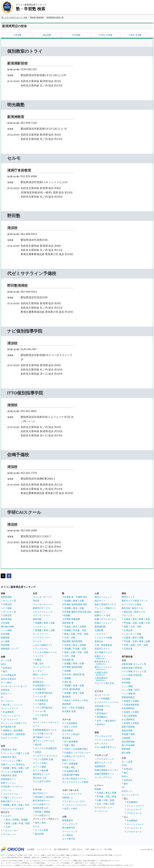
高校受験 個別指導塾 (72, 641)
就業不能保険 (128, 727)
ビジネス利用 (42, 830)
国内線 (38, 812)
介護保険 (126, 738)
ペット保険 (6, 630)
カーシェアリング (42, 667)
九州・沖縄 (70, 638)
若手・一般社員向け (107, 721)
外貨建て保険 (128, 734)
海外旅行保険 (7, 627)
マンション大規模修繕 (12, 772)
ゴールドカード (11, 719)
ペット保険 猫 (128, 694)
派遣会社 (99, 641)
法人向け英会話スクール (74, 779)
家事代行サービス (42, 608)
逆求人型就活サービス (105, 604)
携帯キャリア (128, 597)
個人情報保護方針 (62, 849)
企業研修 (99, 710)
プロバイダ (127, 615)
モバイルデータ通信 (131, 604)
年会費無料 (8, 712)
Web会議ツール (102, 706)
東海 (14, 768)
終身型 (127, 701)
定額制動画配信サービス (45, 730)
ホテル (36, 826)
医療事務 (73, 742)
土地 (27, 753)
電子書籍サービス (42, 737)
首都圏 (6, 768)
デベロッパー (9, 834)
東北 (8, 820)
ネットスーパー (40, 634)
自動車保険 (6, 597)
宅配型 (38, 660)
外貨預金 (5, 690)
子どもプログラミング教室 (75, 782)
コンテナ (39, 656)
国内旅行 (39, 797)
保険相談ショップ (9, 649)
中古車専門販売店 (44, 693)
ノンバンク (17, 705)
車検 (35, 719)
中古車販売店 (39, 689)
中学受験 (76, 35)
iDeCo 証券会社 (8, 679)
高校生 (68, 700)
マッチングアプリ (103, 777)
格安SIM (128, 612)
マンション (8, 753)
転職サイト (100, 612)
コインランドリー (42, 615)
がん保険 (5, 641)
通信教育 (66, 697)
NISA (3, 664)
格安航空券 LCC (41, 808)
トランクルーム (40, 649)
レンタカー (38, 671)
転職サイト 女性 (103, 615)
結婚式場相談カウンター (107, 770)
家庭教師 (66, 704)
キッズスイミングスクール (74, 805)
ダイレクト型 (9, 601)
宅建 (66, 745)
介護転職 (99, 630)
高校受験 (47, 35)
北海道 (68, 627)
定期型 (136, 701)
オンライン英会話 (71, 734)
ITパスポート (79, 756)
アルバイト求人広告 (104, 683)
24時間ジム (68, 798)
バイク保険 (6, 608)
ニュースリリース (44, 849)
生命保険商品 (128, 708)
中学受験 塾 (68, 660)
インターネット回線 (131, 634)
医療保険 (5, 638)
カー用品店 (68, 835)
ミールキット (39, 627)
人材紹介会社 (101, 673)
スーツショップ (70, 831)
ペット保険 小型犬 (131, 690)
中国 (148, 623)
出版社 (38, 752)
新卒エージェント (103, 668)
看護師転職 (100, 627)
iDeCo (125, 776)
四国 (126, 627)
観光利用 (39, 834)
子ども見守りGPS (42, 781)
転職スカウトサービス (105, 619)
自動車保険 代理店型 (132, 668)
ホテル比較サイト (42, 804)
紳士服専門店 (69, 828)
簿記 (73, 745)
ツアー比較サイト (42, 815)
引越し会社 (38, 663)
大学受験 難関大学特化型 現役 (77, 612)
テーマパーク (101, 811)
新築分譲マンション (11, 801)
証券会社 (7, 668)
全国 (112, 804)
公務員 (68, 756)
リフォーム (6, 790)
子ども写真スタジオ (43, 734)
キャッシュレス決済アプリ (14, 723)
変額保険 (126, 749)
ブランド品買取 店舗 (43, 759)
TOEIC (68, 749)
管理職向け (102, 717)
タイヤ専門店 (69, 839)
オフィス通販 (39, 767)
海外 (44, 823)
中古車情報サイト (42, 685)
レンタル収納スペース (46, 652)
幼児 (66, 727)
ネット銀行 (6, 683)
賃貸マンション (8, 783)
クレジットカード (9, 708)
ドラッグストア (70, 824)
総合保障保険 (128, 742)
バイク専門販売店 (44, 708)
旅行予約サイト (40, 793)
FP (66, 742)
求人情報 (108, 849)
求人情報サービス (103, 652)
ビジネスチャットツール (107, 702)
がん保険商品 (128, 719)
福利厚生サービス (42, 774)
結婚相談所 (100, 766)
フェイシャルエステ (104, 740)
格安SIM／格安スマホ (132, 608)
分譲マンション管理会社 (13, 764)
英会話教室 (68, 730)
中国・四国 (24, 823)
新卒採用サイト (102, 663)
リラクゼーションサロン (74, 801)
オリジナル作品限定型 (46, 748)
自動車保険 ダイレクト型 (134, 664)
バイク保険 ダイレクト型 (134, 671)
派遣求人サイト (102, 649)
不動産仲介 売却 (9, 750)
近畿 (20, 768)
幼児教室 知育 (69, 711)
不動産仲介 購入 (9, 757)
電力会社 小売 (40, 778)
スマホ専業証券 (8, 675)
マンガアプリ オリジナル (45, 756)
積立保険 (126, 753)
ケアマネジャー (83, 753)
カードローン (7, 701)
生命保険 (5, 634)
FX (2, 697)
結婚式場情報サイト (104, 774)
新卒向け (101, 724)
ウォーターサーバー (43, 597)
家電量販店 (68, 820)
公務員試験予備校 (71, 775)
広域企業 (128, 630)
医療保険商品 (128, 697)
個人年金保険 (128, 745)
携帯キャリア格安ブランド (135, 601)
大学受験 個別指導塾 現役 (75, 604)
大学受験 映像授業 (71, 619)
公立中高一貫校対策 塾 (73, 674)
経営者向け (102, 713)
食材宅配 (37, 619)
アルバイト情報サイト (105, 608)
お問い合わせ (77, 849)
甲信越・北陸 (79, 630)
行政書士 (69, 753)
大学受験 (17, 35)
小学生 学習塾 (135, 35)
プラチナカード (134, 813)
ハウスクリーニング (43, 612)
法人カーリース (102, 695)
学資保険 (5, 645)
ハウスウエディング (104, 759)
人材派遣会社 (101, 679)
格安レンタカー (40, 674)
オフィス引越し (40, 763)
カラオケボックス (103, 808)
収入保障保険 (130, 716)
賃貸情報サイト (8, 779)
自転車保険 (6, 619)
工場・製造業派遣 (103, 645)
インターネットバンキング (14, 686)
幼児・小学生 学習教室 (73, 708)
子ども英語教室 (70, 723)
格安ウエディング (103, 763)
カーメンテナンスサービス (46, 722)
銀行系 (6, 705)
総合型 (38, 745)
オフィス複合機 (40, 770)
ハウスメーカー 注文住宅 (12, 809)
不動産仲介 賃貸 (9, 775)
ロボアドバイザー (9, 738)
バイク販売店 (39, 704)
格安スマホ (140, 612)
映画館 (98, 789)
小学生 (85, 700)
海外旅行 (50, 797)
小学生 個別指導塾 (71, 689)
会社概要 (31, 849)
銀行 (5, 671)
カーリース (38, 678)
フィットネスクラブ (72, 794)
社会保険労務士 (81, 749)
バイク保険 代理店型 (132, 675)
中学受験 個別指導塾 (72, 667)
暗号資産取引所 (8, 727)
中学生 (76, 700)
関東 (114, 793)
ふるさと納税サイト (43, 645)
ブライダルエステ (103, 736)
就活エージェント (103, 597)
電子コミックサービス (44, 741)
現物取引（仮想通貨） (14, 730)
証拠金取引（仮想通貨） (15, 734)
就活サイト (100, 601)
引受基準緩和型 (131, 705)
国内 (37, 823)
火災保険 (5, 623)
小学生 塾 (67, 682)
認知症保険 (127, 730)
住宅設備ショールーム (12, 786)
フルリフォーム (11, 794)
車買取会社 (38, 682)
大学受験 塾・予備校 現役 (75, 597)
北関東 (16, 820)
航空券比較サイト (42, 801)
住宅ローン (6, 694)
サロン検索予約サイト (105, 747)
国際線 (47, 812)
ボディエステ (101, 743)
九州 (27, 768)
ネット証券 (6, 660)
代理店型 (7, 604)
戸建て (19, 753)
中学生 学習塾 (106, 35)
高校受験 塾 (68, 623)
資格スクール (69, 760)
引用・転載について (93, 849)
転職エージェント (103, 623)
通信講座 (66, 738)
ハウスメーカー (11, 831)
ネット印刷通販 (102, 699)
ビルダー (7, 816)
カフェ (36, 726)
